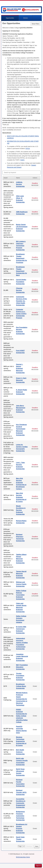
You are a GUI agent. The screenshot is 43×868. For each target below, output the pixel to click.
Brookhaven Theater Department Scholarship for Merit (21, 271)
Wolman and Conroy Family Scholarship (21, 584)
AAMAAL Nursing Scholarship (20, 184)
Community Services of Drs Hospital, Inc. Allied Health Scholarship (21, 301)
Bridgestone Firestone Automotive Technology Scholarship (20, 816)
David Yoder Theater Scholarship (20, 839)
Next (37, 846)
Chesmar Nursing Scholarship (20, 290)
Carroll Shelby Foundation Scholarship (21, 282)
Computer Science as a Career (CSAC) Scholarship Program (21, 314)
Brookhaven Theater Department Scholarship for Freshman (21, 258)
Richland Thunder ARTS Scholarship (21, 792)
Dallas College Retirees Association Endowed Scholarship (21, 595)
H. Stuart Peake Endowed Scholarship (21, 392)
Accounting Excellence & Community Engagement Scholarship (21, 803)
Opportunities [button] (10, 18)
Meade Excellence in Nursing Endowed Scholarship (21, 510)
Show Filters (36, 24)
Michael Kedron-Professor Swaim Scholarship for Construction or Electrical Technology (22, 699)
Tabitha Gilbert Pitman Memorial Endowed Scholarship (21, 559)
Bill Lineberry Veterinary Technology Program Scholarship (21, 246)
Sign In (38, 866)
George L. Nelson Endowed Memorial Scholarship (20, 368)
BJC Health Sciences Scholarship (20, 752)
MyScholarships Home (23, 857)
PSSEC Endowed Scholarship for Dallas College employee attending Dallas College (22, 716)
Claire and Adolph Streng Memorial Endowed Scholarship (21, 607)
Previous (29, 846)
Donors (26, 18)
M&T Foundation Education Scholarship (22, 667)
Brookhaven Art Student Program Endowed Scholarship (22, 828)
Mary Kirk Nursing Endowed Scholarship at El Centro (21, 497)
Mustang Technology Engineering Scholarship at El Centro (21, 741)
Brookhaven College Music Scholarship (21, 686)
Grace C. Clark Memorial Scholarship (21, 380)
